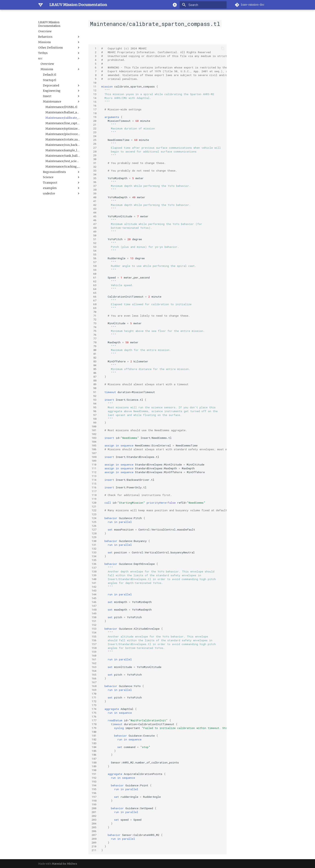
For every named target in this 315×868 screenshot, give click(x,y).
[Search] (203, 5)
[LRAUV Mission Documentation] (41, 5)
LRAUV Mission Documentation (49, 24)
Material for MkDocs (64, 864)
